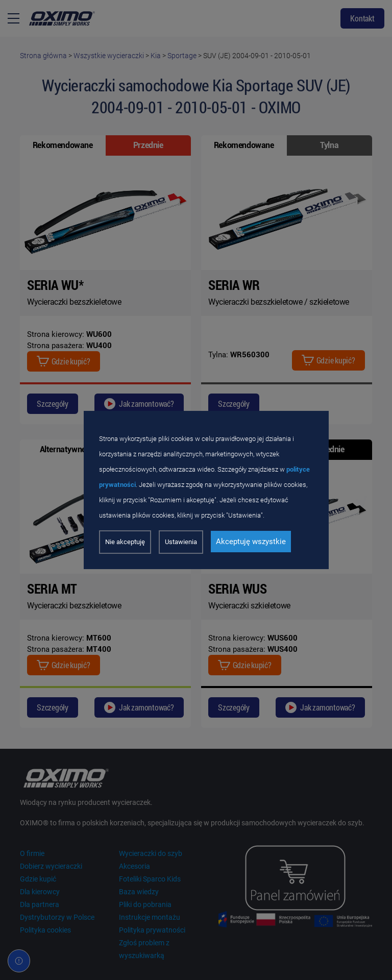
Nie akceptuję (125, 542)
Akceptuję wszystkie (251, 542)
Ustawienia (181, 542)
